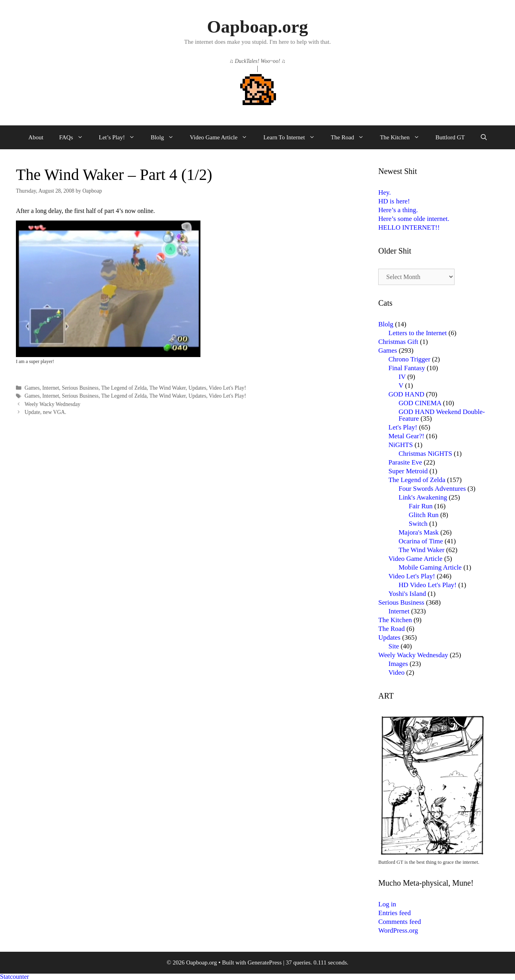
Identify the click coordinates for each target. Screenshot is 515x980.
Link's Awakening (423, 497)
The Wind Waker (167, 388)
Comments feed (399, 922)
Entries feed (395, 913)
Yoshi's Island (407, 594)
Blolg (166, 137)
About (36, 137)
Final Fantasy (407, 368)
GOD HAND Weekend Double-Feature (442, 415)
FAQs (75, 137)
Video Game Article (223, 137)
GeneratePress (264, 962)
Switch (418, 524)
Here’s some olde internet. (414, 219)
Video (397, 673)
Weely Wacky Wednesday (52, 404)
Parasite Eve (405, 462)
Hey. (384, 192)
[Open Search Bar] (484, 137)
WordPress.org (398, 930)
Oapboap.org (258, 27)
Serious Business (80, 388)
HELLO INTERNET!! (409, 227)
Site (394, 646)
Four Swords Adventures (432, 489)
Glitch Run (424, 515)
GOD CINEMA (420, 403)
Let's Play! (403, 427)
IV (402, 377)
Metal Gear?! (406, 436)
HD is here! (394, 201)
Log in (387, 904)
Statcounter (15, 977)
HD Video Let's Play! (428, 585)
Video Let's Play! (227, 388)
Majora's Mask (419, 532)
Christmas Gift (398, 342)
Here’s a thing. (398, 210)
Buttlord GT (450, 137)
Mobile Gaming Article (430, 567)
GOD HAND (406, 394)
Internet (51, 388)
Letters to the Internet (418, 333)
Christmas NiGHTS (425, 454)
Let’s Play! (121, 137)
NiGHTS (401, 445)
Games (32, 388)
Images (398, 664)
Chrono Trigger (409, 359)
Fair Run (421, 506)
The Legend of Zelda (124, 388)
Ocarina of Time (421, 541)
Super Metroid (408, 471)
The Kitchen (404, 137)
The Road (352, 137)
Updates (197, 388)
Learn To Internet (293, 137)
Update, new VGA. (46, 412)
